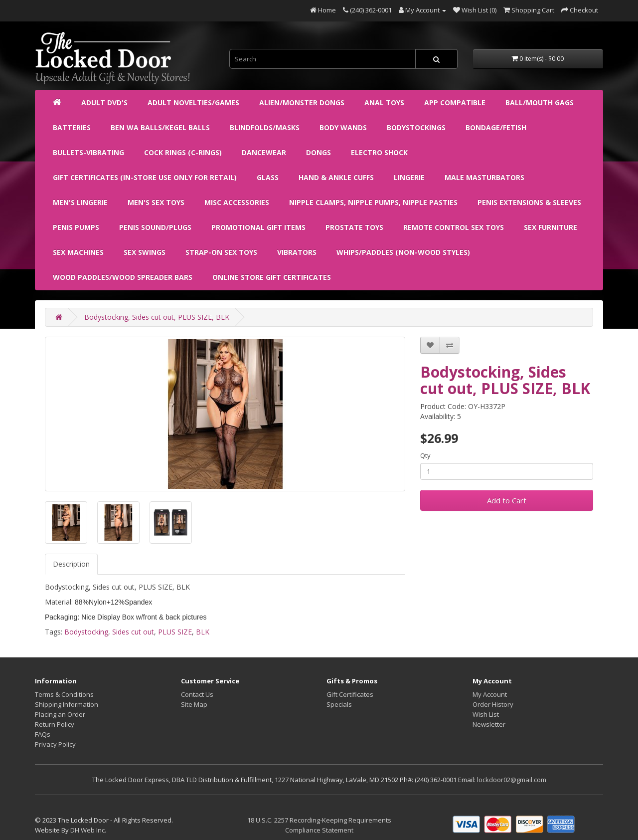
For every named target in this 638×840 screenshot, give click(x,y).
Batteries (72, 127)
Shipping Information (67, 704)
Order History (493, 704)
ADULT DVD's (104, 103)
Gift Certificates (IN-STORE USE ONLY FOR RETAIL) (145, 177)
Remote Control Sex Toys (454, 227)
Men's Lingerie (80, 202)
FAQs (43, 734)
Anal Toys (384, 103)
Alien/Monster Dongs (302, 103)
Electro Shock (379, 152)
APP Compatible (455, 103)
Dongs (319, 152)
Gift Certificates (350, 694)
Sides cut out (133, 632)
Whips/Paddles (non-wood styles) (403, 252)
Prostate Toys (354, 227)
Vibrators (297, 252)
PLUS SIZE (175, 632)
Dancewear (264, 152)
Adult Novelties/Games (193, 103)
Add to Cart (507, 500)
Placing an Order (60, 714)
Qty (425, 455)
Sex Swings (145, 252)
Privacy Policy (55, 744)
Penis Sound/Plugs (155, 227)
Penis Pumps (76, 227)
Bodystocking (86, 632)
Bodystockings (416, 127)
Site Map (194, 704)
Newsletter (489, 724)
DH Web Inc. (88, 830)
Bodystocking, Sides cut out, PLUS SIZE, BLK (157, 317)
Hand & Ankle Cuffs (336, 177)
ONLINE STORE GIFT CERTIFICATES (272, 277)
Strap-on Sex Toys (221, 252)
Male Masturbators (484, 177)
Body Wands (343, 127)
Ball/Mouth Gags (540, 103)
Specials (339, 704)
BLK (203, 632)
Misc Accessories (237, 202)
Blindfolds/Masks (265, 127)
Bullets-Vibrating (88, 152)
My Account (490, 694)
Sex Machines (78, 252)
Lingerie (409, 177)
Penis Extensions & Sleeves (529, 202)
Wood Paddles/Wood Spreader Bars (123, 277)
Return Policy (55, 724)
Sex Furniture (551, 227)
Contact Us (197, 694)
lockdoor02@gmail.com (512, 780)
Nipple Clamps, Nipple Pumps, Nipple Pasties (373, 202)
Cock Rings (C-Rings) (183, 152)
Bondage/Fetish (496, 127)
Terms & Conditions (64, 694)
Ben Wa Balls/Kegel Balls (160, 127)
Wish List (486, 714)
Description (71, 564)
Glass (268, 177)
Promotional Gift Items (258, 227)
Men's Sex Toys (156, 202)
